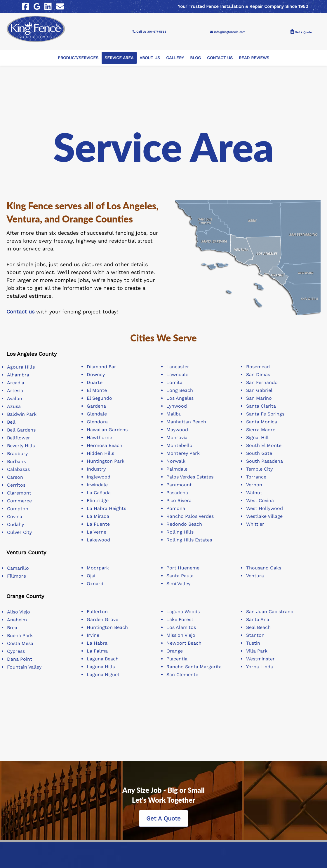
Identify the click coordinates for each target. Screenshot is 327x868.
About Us (150, 53)
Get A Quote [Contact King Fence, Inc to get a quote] (163, 814)
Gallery (175, 53)
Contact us (20, 307)
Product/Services (78, 53)
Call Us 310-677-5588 (163, 29)
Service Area (119, 53)
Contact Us (220, 53)
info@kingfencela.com (236, 29)
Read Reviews (254, 53)
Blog (195, 53)
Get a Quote (298, 29)
